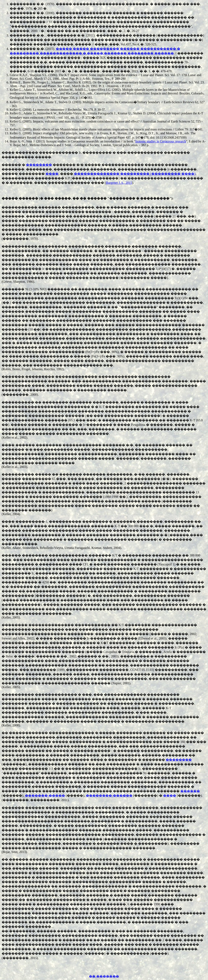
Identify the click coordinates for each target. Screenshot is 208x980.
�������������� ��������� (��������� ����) (135, 174)
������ (190, 791)
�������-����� (45, 795)
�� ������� (104, 976)
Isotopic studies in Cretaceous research (161, 141)
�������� (39, 165)
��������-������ (109, 795)
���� (52, 174)
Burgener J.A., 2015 (119, 183)
